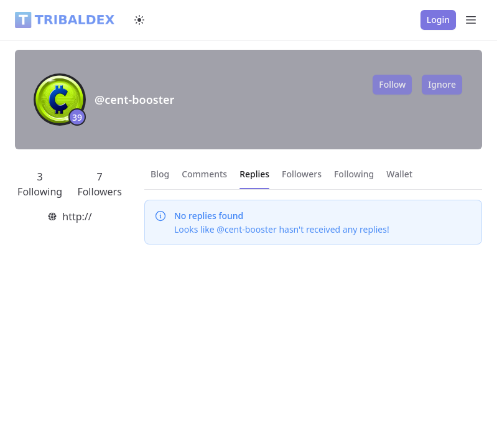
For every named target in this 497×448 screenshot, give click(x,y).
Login (438, 20)
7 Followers (99, 184)
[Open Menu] (471, 20)
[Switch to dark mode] (139, 20)
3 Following (40, 184)
